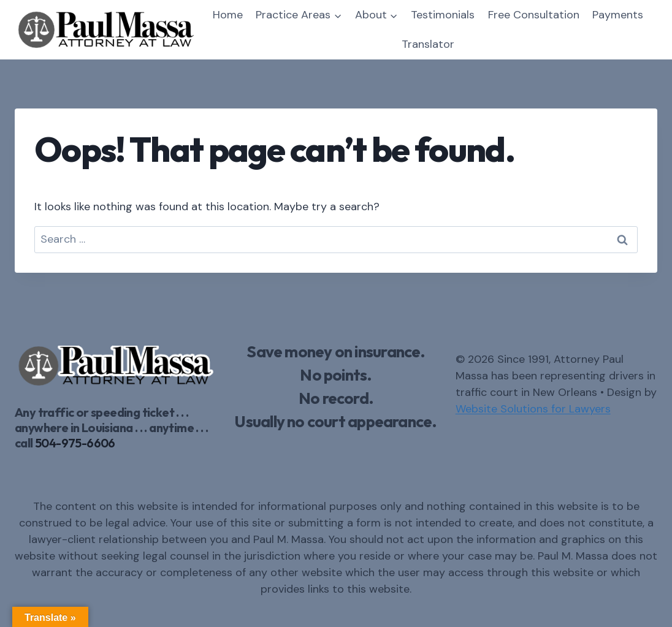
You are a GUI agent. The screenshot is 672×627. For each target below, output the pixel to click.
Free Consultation (534, 15)
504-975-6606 (75, 443)
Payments (618, 15)
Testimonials (443, 15)
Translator (428, 44)
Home (228, 15)
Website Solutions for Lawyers (533, 409)
